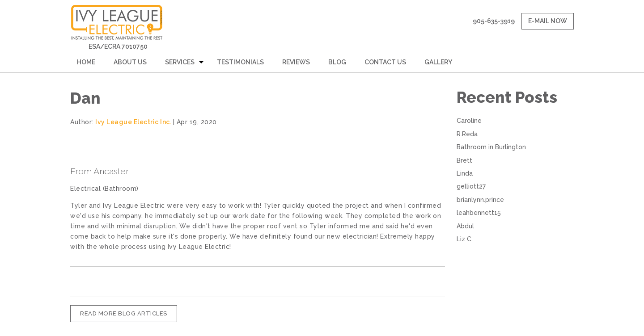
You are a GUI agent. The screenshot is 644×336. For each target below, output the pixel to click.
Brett (464, 160)
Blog (337, 62)
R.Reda (467, 134)
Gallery (438, 62)
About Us (130, 62)
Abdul (465, 226)
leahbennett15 (479, 213)
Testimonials (240, 62)
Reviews (296, 62)
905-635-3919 (494, 21)
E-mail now (548, 21)
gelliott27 (471, 186)
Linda (465, 173)
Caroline (469, 121)
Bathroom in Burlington (491, 147)
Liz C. (465, 239)
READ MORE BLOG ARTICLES (124, 313)
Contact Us (385, 62)
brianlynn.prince (480, 200)
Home (86, 62)
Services (180, 62)
